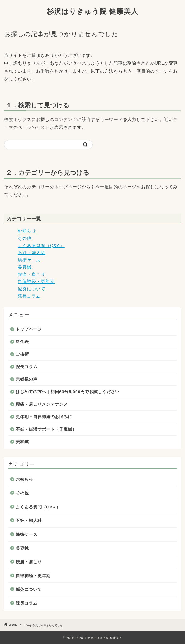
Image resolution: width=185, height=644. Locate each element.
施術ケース (29, 260)
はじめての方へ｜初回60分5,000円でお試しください (68, 392)
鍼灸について (32, 289)
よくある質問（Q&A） (41, 246)
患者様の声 (27, 379)
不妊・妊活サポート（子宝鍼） (46, 429)
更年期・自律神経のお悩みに (44, 417)
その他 (25, 238)
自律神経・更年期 (36, 281)
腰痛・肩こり (32, 274)
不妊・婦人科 (32, 253)
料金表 (22, 342)
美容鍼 (25, 267)
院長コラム (29, 296)
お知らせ (27, 231)
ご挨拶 (22, 354)
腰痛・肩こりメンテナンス (42, 404)
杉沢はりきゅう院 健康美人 (92, 11)
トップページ (29, 329)
